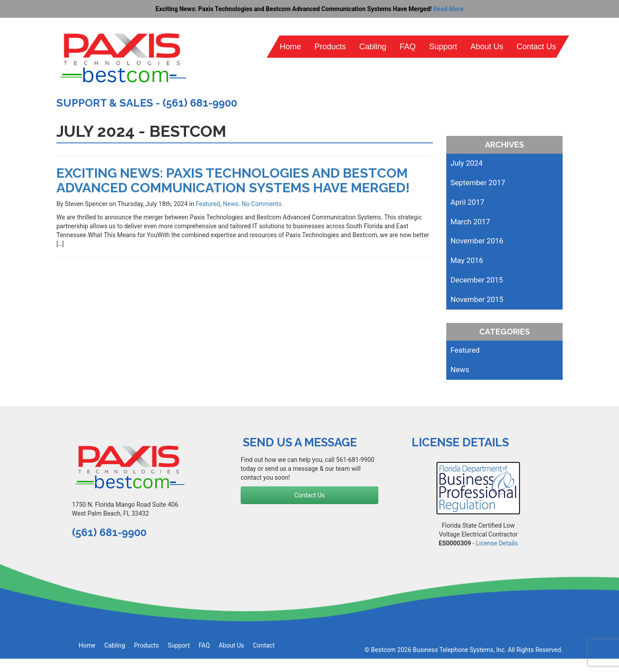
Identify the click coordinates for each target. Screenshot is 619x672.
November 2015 (477, 299)
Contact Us (536, 47)
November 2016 (477, 241)
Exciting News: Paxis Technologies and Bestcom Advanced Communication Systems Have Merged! (233, 180)
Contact (264, 645)
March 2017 (470, 222)
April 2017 (468, 202)
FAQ (408, 47)
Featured (208, 204)
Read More (448, 9)
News (231, 204)
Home (290, 47)
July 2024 (467, 163)
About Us (487, 47)
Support (443, 47)
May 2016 (467, 260)
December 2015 (477, 280)
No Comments (262, 204)
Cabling (373, 47)
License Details (497, 543)
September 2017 (478, 183)
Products (330, 47)
